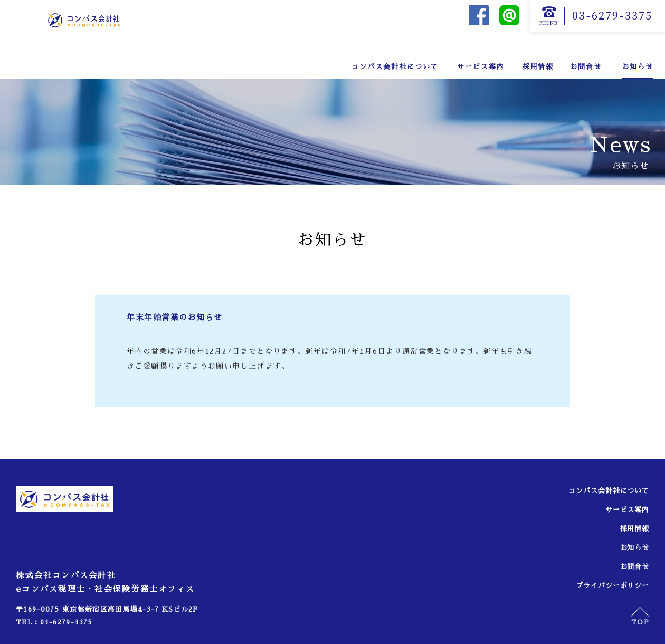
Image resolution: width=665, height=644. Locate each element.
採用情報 (538, 67)
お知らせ (638, 67)
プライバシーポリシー (608, 586)
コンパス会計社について (395, 67)
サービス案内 (481, 67)
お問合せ (586, 67)
